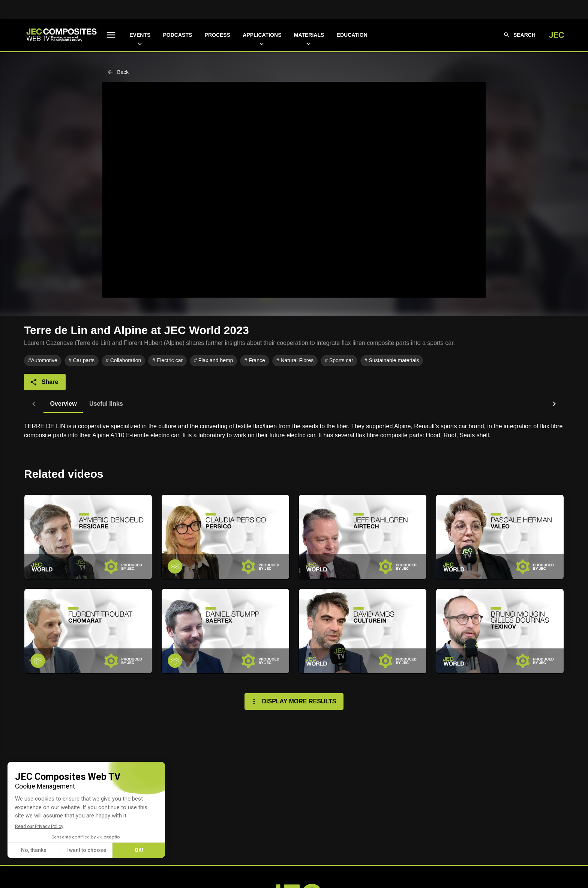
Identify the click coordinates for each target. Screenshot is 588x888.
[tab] (44, 404)
